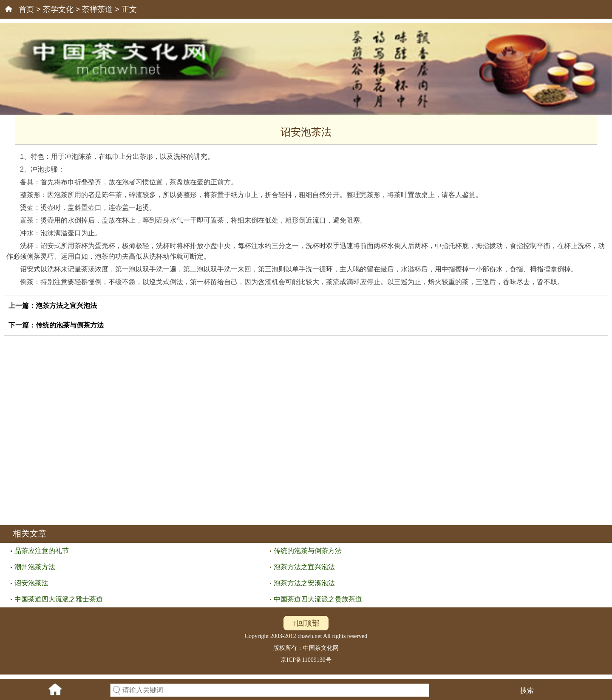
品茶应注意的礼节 (42, 551)
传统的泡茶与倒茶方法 (70, 325)
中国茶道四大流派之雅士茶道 (59, 599)
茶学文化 (58, 9)
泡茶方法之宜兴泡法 (66, 306)
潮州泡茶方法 (35, 567)
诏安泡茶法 (31, 583)
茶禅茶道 (97, 9)
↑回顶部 (306, 623)
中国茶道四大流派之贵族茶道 (318, 599)
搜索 (527, 690)
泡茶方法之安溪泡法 (304, 583)
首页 (26, 9)
